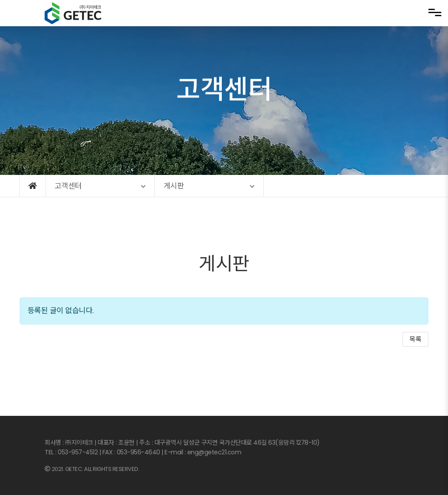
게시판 (224, 264)
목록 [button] (415, 339)
